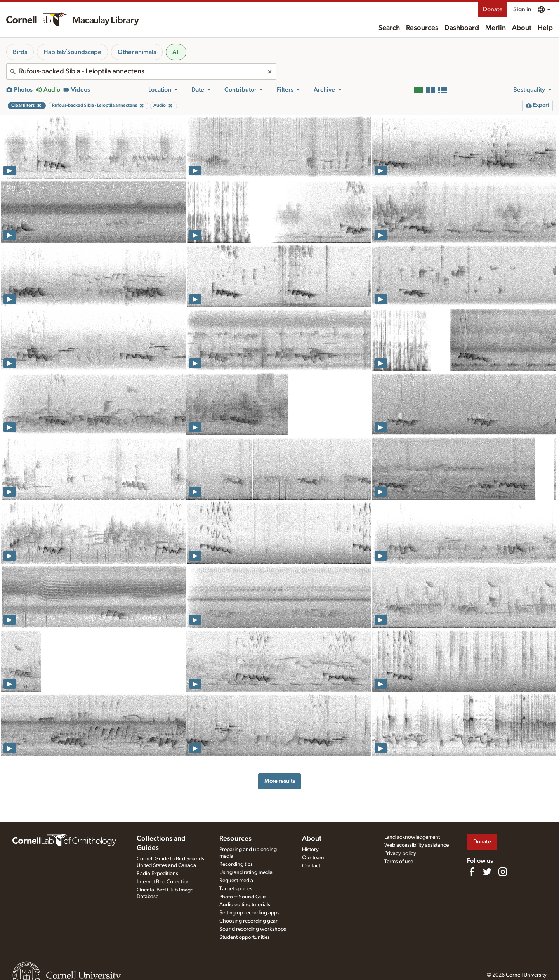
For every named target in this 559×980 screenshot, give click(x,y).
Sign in (522, 9)
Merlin (496, 28)
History (310, 850)
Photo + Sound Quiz (243, 897)
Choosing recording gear (248, 921)
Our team (313, 858)
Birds (20, 52)
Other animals (137, 52)
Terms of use (399, 862)
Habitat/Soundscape (72, 52)
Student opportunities (245, 937)
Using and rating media (246, 872)
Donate (493, 9)
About (522, 28)
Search (389, 28)
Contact (311, 866)
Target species (236, 889)
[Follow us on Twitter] (487, 872)
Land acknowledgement (412, 837)
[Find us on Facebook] (472, 872)
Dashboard (462, 28)
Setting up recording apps (249, 913)
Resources (422, 28)
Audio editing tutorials (245, 905)
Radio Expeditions (157, 874)
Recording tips (236, 864)
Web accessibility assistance (417, 845)
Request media (236, 881)
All (176, 52)
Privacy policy (400, 853)
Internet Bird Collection (163, 882)
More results (280, 781)
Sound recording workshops (253, 929)
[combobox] (141, 71)
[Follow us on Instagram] (503, 872)
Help (545, 28)
